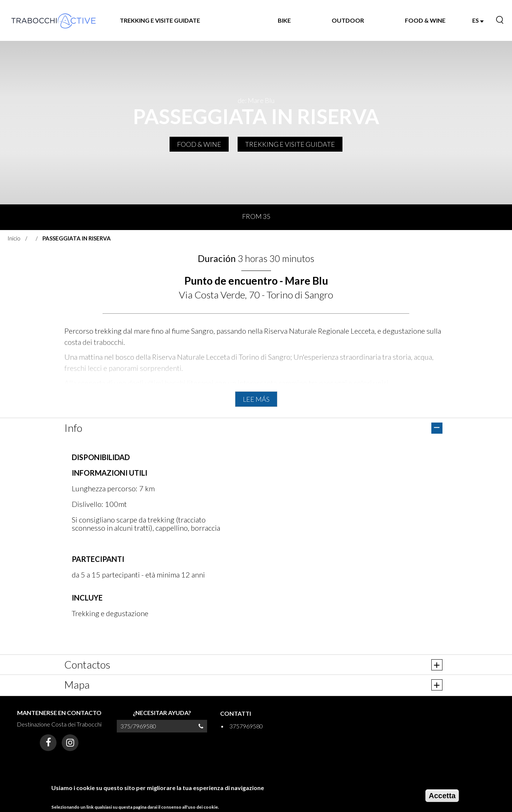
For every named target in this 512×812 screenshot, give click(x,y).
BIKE (284, 20)
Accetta (442, 796)
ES (478, 20)
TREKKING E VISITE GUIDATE (160, 20)
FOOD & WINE (425, 20)
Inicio (14, 238)
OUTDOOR (348, 20)
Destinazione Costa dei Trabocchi (59, 724)
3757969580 (246, 726)
